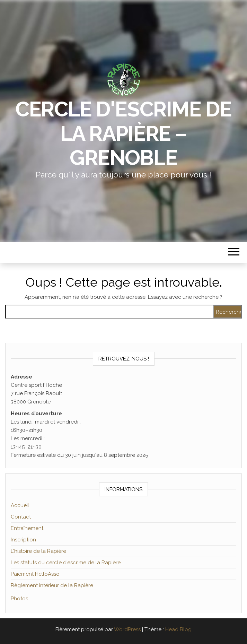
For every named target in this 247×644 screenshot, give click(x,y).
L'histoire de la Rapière (38, 551)
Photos (19, 599)
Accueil (20, 505)
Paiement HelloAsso (35, 574)
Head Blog (178, 629)
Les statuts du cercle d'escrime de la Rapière (66, 563)
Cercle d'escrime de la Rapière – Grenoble (123, 133)
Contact (21, 517)
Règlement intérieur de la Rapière (52, 585)
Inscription (23, 540)
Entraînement (27, 528)
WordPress (127, 629)
